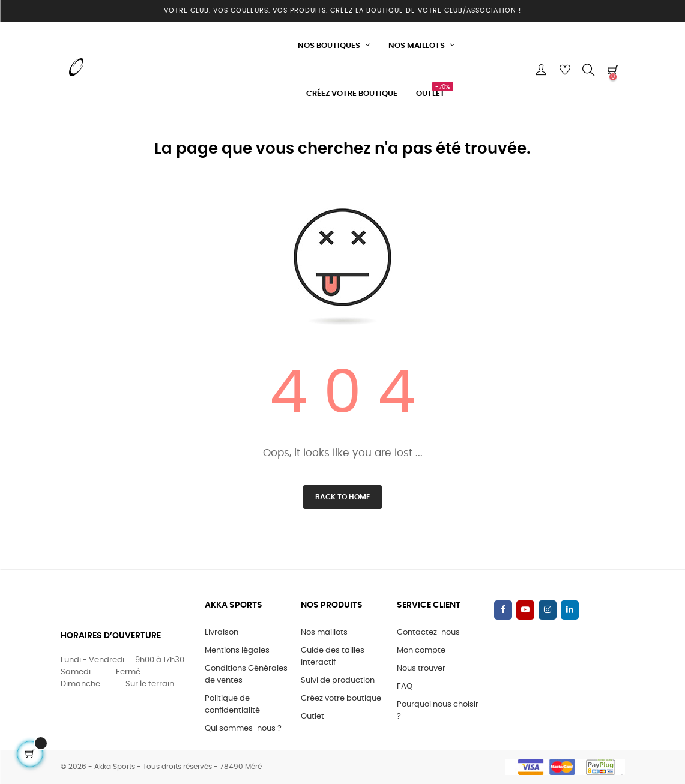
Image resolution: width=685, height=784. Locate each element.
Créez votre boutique (341, 698)
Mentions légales (237, 650)
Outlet (312, 716)
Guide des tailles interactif (333, 656)
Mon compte (421, 650)
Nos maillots (324, 632)
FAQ (405, 686)
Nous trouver (421, 668)
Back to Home (342, 497)
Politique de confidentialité (232, 704)
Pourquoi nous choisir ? (438, 710)
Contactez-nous (428, 632)
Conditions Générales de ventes (246, 674)
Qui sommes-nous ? (243, 728)
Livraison (222, 632)
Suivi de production (338, 680)
